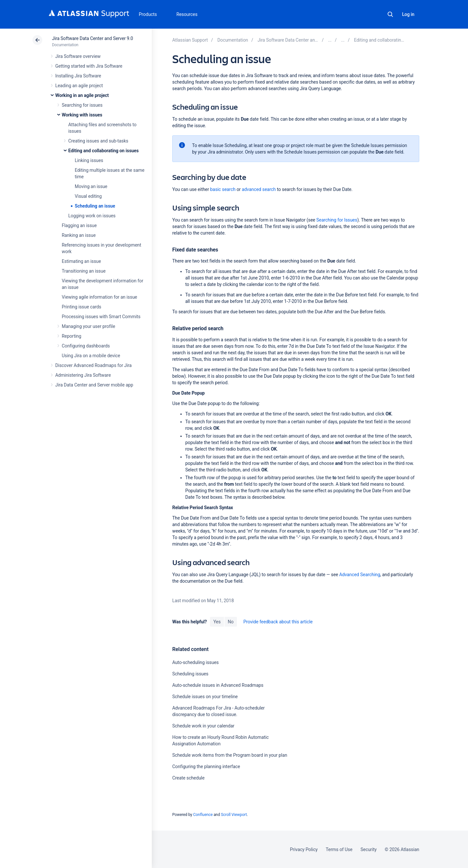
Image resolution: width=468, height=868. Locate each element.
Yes (217, 622)
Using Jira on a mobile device (91, 356)
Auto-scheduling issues (195, 662)
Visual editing (88, 196)
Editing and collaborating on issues (104, 151)
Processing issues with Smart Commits (101, 317)
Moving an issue (91, 186)
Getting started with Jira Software (89, 66)
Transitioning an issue (84, 271)
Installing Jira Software (78, 76)
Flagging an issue (79, 225)
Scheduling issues (190, 674)
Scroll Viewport (234, 815)
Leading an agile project (79, 86)
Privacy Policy (304, 849)
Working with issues (82, 115)
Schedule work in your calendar (203, 726)
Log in (408, 14)
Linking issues (89, 160)
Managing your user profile (88, 326)
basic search (223, 189)
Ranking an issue (79, 235)
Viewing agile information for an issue (99, 297)
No (231, 622)
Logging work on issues (92, 216)
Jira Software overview (78, 56)
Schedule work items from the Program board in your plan (230, 755)
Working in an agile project (82, 95)
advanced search (259, 189)
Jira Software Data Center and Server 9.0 (92, 38)
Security (369, 849)
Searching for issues (82, 105)
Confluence (203, 815)
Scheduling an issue (95, 206)
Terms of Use (339, 849)
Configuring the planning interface (206, 766)
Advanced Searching (360, 575)
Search (390, 14)
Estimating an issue (81, 261)
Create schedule (188, 778)
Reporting (71, 336)
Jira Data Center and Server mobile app (94, 385)
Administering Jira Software (83, 375)
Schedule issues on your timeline (205, 697)
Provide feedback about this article (278, 622)
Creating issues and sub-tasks (98, 141)
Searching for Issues (337, 220)
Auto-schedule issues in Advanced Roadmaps (218, 685)
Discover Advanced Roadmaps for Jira (93, 365)
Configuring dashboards (86, 346)
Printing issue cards (82, 307)
